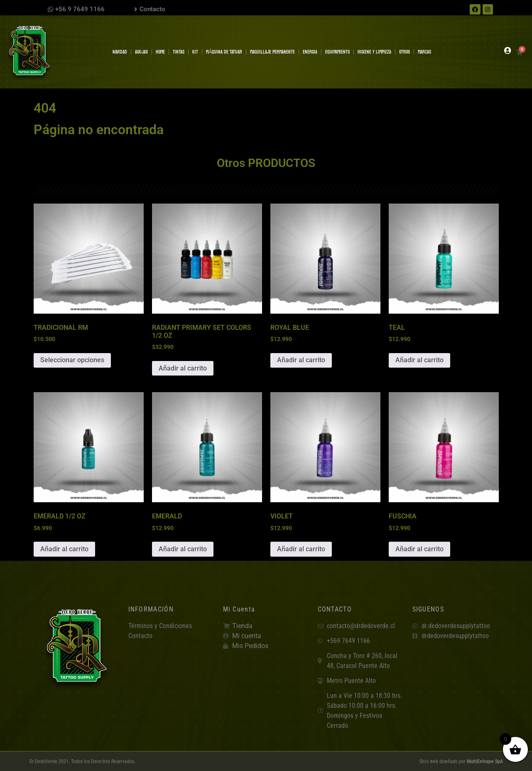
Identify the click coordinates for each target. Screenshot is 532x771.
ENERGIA (310, 52)
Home (160, 52)
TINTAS (179, 52)
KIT (195, 52)
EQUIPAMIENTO (337, 52)
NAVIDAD (120, 52)
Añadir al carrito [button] (183, 368)
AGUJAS (141, 52)
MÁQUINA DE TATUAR (224, 52)
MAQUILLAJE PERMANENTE (272, 52)
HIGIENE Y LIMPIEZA (374, 52)
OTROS (405, 52)
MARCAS (424, 52)
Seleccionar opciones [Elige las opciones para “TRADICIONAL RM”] (72, 360)
